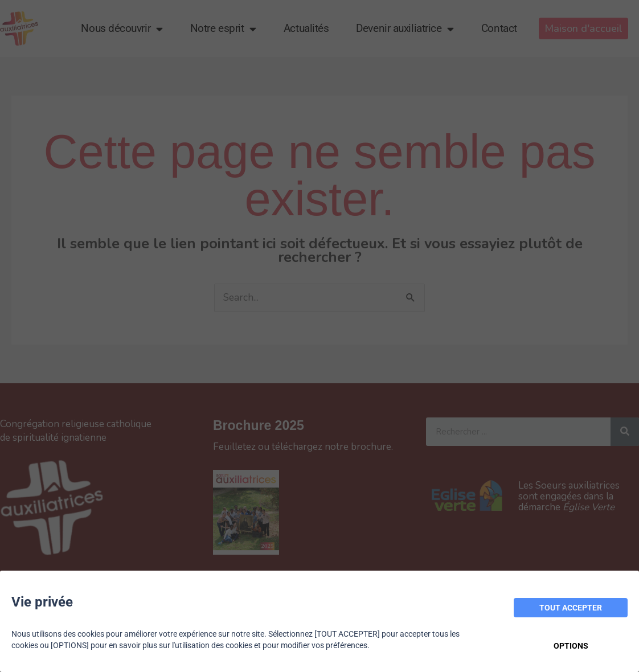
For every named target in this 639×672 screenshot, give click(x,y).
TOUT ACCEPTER (571, 608)
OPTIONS (571, 646)
